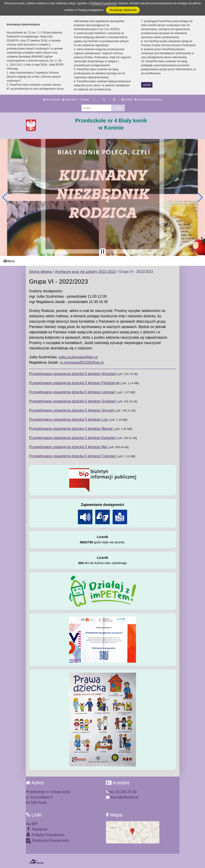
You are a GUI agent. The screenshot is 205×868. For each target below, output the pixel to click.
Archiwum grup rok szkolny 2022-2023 (85, 272)
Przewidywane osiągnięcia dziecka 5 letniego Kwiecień (72, 438)
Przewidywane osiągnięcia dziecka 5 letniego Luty (69, 420)
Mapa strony (70, 100)
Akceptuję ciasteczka (123, 10)
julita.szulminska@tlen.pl (78, 357)
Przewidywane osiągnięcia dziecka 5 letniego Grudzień (73, 401)
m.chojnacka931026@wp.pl (82, 362)
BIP (32, 824)
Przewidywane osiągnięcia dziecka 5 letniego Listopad (73, 392)
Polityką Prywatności (104, 3)
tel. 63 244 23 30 (121, 792)
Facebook (37, 829)
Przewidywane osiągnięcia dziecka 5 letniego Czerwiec (73, 456)
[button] (5, 197)
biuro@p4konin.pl (122, 797)
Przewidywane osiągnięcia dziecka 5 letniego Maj (68, 447)
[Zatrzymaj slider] (103, 252)
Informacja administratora (148, 100)
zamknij (147, 85)
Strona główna (51, 100)
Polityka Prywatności (45, 835)
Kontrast (127, 100)
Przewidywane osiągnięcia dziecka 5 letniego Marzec (71, 429)
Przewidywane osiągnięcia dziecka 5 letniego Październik (74, 383)
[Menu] (102, 261)
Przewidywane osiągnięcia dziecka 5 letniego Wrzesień (73, 374)
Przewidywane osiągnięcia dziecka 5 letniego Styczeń (72, 410)
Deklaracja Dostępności (48, 841)
